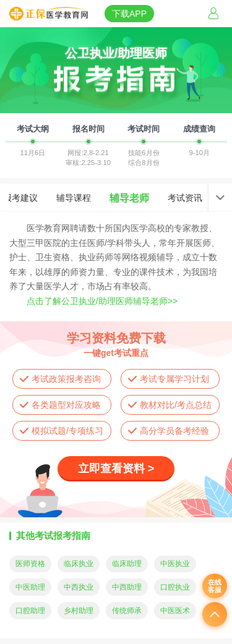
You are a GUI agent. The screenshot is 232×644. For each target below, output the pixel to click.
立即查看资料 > (116, 468)
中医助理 (30, 587)
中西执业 (79, 587)
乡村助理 (79, 611)
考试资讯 (185, 198)
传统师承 (127, 611)
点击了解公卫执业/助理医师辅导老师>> (102, 301)
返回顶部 (215, 614)
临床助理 (127, 564)
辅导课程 (74, 198)
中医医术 (175, 611)
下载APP (129, 14)
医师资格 (30, 564)
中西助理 (127, 587)
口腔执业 (175, 587)
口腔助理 (30, 611)
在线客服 (215, 586)
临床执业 (79, 564)
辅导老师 (129, 198)
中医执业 (175, 564)
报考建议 (20, 198)
